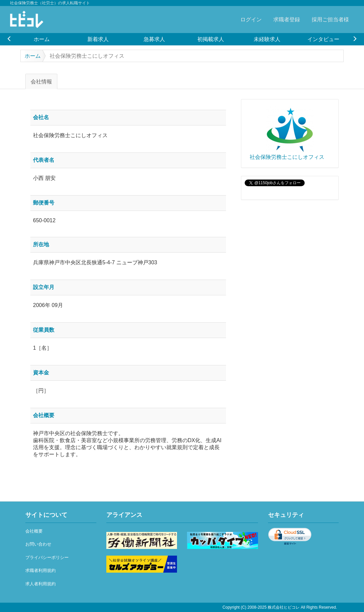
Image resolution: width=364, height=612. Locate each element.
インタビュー (323, 39)
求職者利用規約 (40, 570)
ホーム (42, 39)
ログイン (251, 19)
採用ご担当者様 (330, 19)
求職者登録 (287, 19)
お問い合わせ (38, 544)
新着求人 (98, 39)
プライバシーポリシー (47, 557)
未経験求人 (267, 39)
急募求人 (154, 39)
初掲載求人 (211, 39)
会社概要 (34, 531)
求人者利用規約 (40, 584)
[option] (41, 39)
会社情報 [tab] (41, 81)
